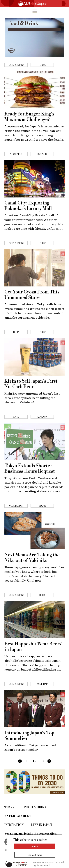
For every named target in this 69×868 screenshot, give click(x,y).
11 (27, 761)
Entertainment (18, 816)
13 (42, 761)
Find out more (35, 855)
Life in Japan (41, 825)
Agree (35, 846)
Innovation (14, 825)
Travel (10, 807)
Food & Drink (35, 807)
